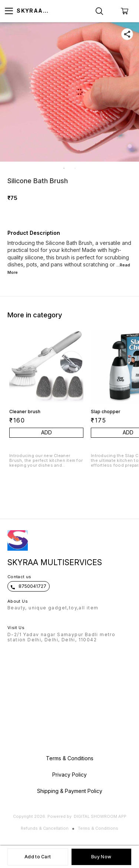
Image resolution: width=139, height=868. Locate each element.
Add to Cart (38, 857)
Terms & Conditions (98, 828)
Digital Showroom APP (100, 816)
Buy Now (101, 857)
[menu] (9, 11)
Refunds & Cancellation (45, 828)
